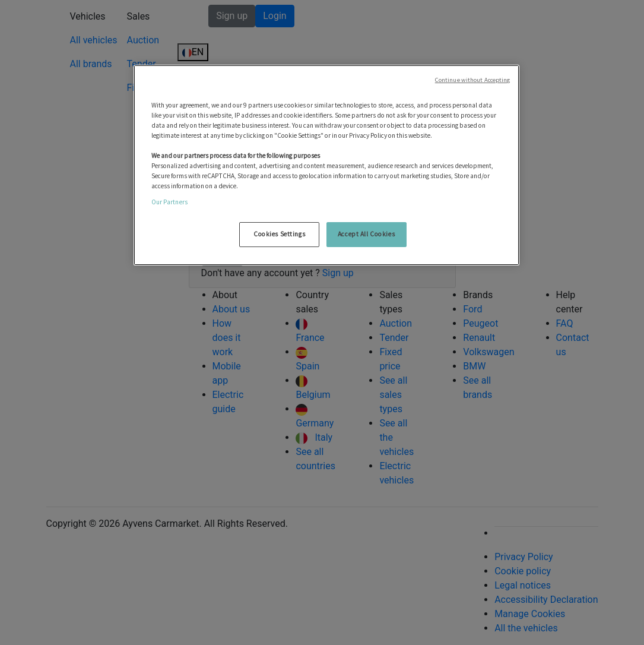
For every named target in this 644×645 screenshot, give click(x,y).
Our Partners (169, 202)
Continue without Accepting (473, 80)
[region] (326, 165)
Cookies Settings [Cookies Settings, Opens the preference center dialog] (279, 234)
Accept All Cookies (366, 234)
